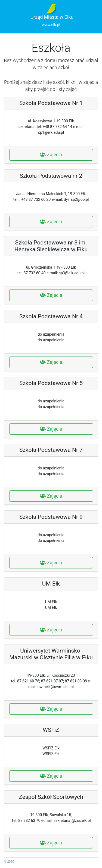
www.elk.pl (51, 25)
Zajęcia (51, 155)
